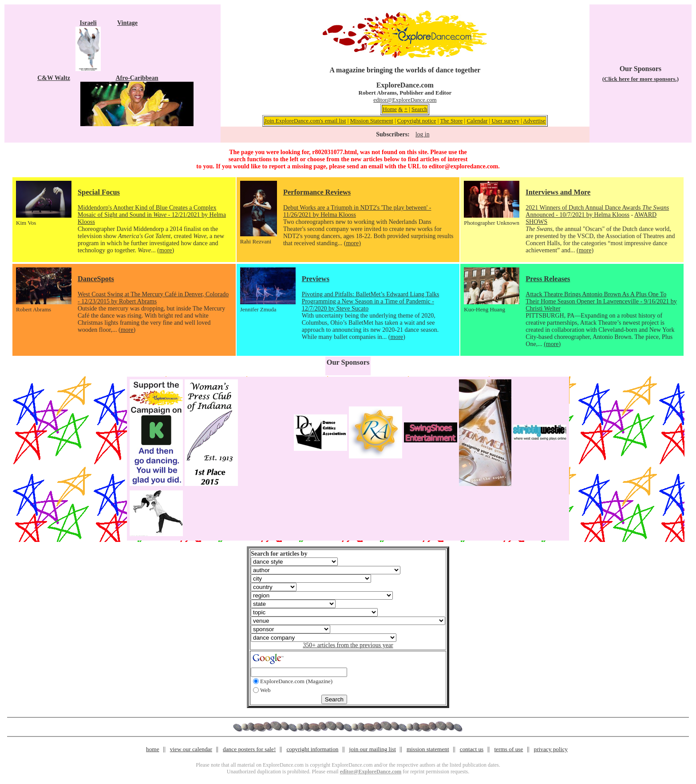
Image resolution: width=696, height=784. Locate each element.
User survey (505, 121)
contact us (472, 749)
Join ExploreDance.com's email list (305, 121)
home (153, 749)
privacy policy (551, 749)
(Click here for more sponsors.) (641, 79)
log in (422, 134)
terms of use (508, 749)
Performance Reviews (317, 192)
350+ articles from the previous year (348, 645)
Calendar (477, 121)
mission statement (428, 749)
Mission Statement (372, 121)
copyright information (312, 749)
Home (390, 109)
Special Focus (99, 192)
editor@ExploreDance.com (405, 100)
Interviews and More (558, 192)
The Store (451, 121)
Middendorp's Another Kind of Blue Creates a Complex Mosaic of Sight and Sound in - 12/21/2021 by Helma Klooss (152, 215)
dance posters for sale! (249, 749)
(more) (166, 250)
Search (419, 109)
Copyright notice (417, 121)
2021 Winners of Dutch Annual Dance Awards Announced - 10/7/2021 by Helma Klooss (597, 211)
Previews (316, 279)
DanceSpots (96, 279)
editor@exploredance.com (463, 166)
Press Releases (548, 279)
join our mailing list (373, 749)
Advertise (534, 121)
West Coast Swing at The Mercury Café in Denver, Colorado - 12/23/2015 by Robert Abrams (153, 298)
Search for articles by (279, 554)
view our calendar (191, 749)
